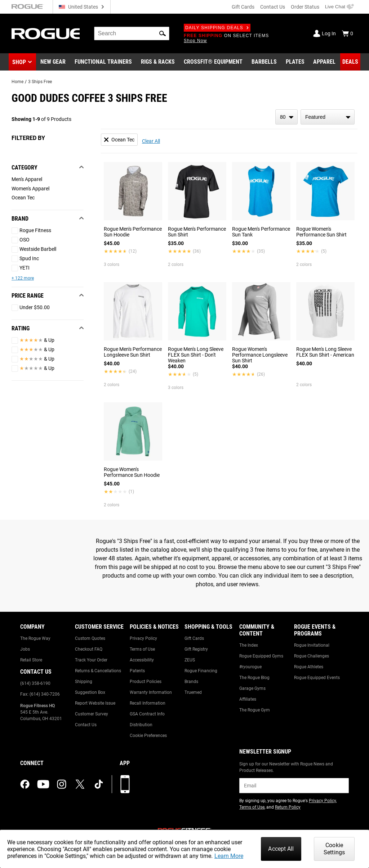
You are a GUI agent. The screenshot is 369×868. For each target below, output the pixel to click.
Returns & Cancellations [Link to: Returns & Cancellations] (98, 671)
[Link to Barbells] (264, 62)
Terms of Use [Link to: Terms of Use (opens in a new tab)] (252, 807)
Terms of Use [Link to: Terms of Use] (142, 649)
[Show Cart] (347, 33)
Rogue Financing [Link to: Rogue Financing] (201, 671)
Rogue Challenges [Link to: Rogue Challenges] (312, 656)
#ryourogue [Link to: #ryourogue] (250, 667)
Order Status (305, 7)
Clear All (151, 141)
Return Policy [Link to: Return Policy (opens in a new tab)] (288, 807)
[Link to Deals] (350, 62)
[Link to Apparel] (324, 62)
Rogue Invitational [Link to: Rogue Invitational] (312, 645)
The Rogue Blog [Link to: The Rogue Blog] (254, 678)
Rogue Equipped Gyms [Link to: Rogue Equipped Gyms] (261, 656)
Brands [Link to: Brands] (191, 682)
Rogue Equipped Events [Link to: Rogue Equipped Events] (317, 678)
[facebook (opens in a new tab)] (25, 784)
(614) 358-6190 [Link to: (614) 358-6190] (35, 683)
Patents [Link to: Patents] (137, 671)
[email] (294, 786)
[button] (163, 33)
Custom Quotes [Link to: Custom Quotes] (90, 638)
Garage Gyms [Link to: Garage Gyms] (252, 688)
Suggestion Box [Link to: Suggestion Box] (90, 692)
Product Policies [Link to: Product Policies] (146, 682)
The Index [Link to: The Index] (249, 645)
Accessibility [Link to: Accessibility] (142, 660)
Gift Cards (243, 7)
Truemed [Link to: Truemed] (193, 692)
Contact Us (273, 7)
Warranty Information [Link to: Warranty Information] (151, 692)
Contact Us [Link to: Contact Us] (86, 725)
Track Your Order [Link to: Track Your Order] (91, 660)
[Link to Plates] (295, 62)
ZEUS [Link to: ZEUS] (190, 660)
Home (17, 82)
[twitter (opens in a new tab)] (80, 784)
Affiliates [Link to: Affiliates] (248, 699)
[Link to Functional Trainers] (103, 62)
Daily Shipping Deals (217, 28)
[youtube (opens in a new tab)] (43, 784)
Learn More (229, 856)
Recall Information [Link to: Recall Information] (148, 703)
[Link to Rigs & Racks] (158, 62)
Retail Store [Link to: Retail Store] (31, 660)
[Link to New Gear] (53, 62)
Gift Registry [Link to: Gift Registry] (196, 649)
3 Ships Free (40, 82)
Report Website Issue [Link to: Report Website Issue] (95, 703)
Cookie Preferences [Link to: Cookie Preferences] (148, 736)
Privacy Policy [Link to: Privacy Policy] (143, 638)
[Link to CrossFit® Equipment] (213, 62)
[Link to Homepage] (46, 34)
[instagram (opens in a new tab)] (62, 784)
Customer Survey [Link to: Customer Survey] (92, 714)
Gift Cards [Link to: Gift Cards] (194, 638)
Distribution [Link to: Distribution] (141, 725)
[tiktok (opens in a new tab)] (99, 784)
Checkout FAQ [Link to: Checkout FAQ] (89, 649)
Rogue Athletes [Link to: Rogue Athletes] (309, 667)
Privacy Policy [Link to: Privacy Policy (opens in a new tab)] (322, 801)
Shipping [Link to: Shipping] (84, 682)
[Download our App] (125, 784)
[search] (132, 33)
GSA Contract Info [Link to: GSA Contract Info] (147, 714)
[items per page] (286, 117)
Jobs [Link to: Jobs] (25, 649)
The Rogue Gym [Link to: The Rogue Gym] (255, 710)
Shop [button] (19, 62)
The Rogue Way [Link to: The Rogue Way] (35, 638)
